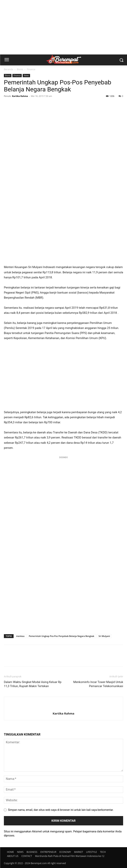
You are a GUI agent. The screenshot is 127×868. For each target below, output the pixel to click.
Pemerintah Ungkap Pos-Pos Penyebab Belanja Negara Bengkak (62, 636)
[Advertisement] (64, 27)
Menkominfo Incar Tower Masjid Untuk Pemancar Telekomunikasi (98, 684)
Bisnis (20, 69)
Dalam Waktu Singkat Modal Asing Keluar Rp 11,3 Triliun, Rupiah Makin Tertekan (33, 684)
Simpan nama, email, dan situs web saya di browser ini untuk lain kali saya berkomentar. (61, 810)
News (26, 75)
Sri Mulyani (104, 636)
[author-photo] (64, 707)
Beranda (8, 69)
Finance (31, 69)
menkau (20, 636)
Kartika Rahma (20, 96)
